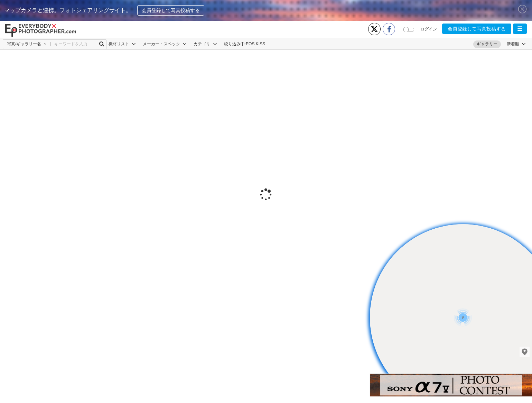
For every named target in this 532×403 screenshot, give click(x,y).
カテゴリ (205, 44)
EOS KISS (255, 44)
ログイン (429, 29)
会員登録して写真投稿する (171, 10)
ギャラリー (487, 44)
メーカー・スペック (165, 44)
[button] (520, 29)
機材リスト (122, 44)
